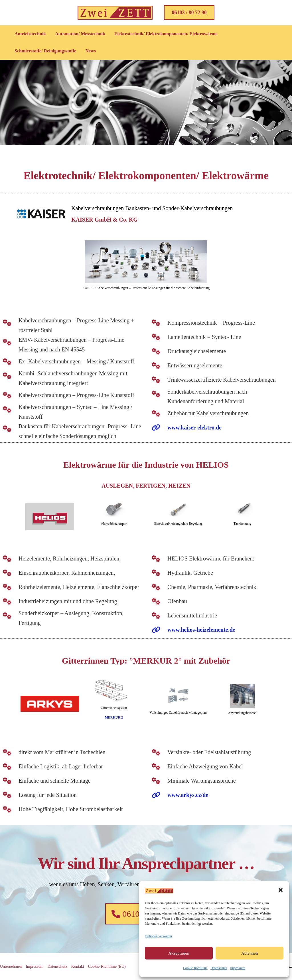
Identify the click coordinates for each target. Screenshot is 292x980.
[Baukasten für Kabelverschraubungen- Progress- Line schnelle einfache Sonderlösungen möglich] (72, 427)
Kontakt (78, 966)
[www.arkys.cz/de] (175, 795)
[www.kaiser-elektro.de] (182, 427)
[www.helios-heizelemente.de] (188, 630)
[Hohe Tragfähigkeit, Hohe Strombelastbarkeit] (61, 805)
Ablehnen (250, 953)
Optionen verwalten (158, 936)
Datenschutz (219, 968)
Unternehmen (11, 966)
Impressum (238, 968)
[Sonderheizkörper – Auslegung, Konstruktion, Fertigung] (72, 614)
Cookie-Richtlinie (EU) (107, 966)
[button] (281, 890)
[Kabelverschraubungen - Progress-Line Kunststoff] (67, 391)
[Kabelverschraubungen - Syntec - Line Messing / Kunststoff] (72, 408)
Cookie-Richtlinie (195, 968)
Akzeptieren (179, 953)
